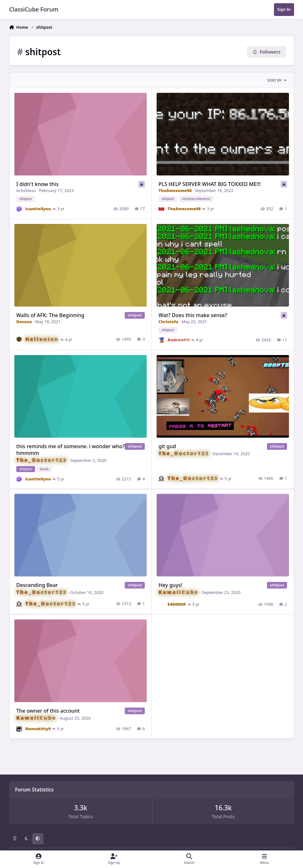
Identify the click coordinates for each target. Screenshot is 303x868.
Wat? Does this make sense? (193, 315)
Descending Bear (37, 585)
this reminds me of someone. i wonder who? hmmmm (70, 450)
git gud (167, 446)
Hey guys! (170, 585)
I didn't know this (37, 184)
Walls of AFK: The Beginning (50, 315)
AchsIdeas (26, 191)
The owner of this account (48, 711)
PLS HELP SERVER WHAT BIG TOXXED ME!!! (210, 184)
